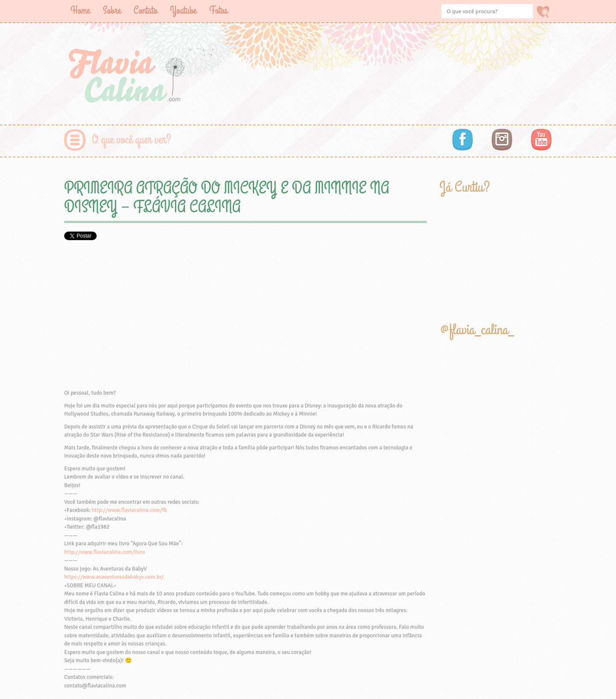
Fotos (218, 10)
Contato (145, 10)
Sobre (112, 10)
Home (80, 10)
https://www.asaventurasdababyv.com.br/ (114, 577)
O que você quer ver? (132, 140)
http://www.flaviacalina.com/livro (105, 552)
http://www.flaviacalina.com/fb (130, 510)
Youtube (183, 10)
